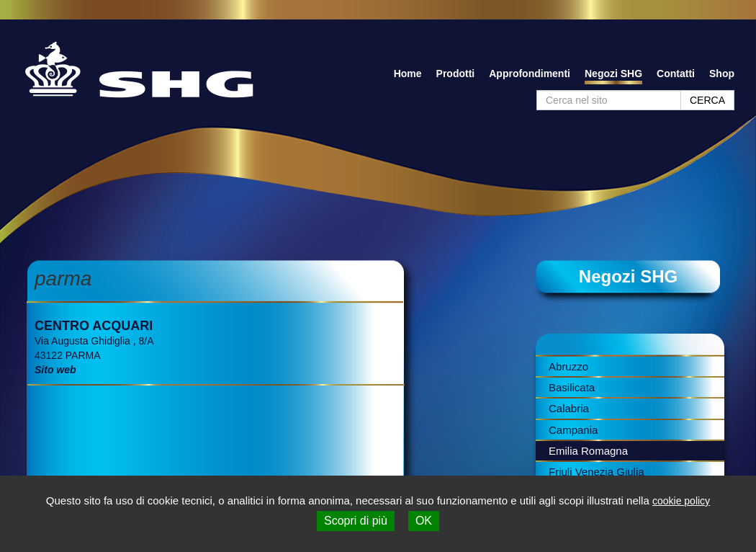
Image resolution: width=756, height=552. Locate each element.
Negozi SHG (613, 74)
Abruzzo (568, 366)
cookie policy (681, 501)
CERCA (707, 100)
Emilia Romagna (588, 451)
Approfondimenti (530, 74)
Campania (573, 430)
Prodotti (456, 74)
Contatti (676, 74)
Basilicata (572, 387)
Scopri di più (356, 521)
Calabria (569, 408)
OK (424, 521)
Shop (722, 74)
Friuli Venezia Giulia (597, 472)
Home (408, 74)
